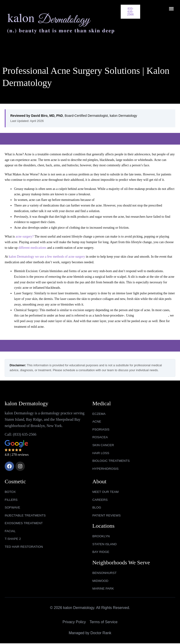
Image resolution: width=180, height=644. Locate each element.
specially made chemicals (152, 314)
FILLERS (11, 499)
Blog (97, 507)
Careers (100, 499)
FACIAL (10, 531)
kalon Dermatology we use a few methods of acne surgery (47, 255)
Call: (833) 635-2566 (21, 432)
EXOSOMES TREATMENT (24, 523)
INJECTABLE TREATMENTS (26, 515)
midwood (101, 581)
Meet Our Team (106, 491)
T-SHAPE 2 (13, 539)
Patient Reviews (107, 515)
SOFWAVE (13, 507)
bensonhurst (105, 573)
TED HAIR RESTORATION (24, 547)
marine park (103, 589)
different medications (32, 246)
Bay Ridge (101, 552)
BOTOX (10, 491)
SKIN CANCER (104, 444)
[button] (171, 9)
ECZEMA (99, 412)
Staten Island (105, 544)
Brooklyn (101, 536)
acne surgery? (25, 235)
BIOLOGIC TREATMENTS (112, 460)
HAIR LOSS (101, 452)
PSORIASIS (101, 428)
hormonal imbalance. (109, 198)
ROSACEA (100, 436)
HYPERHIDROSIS (106, 468)
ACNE (97, 420)
